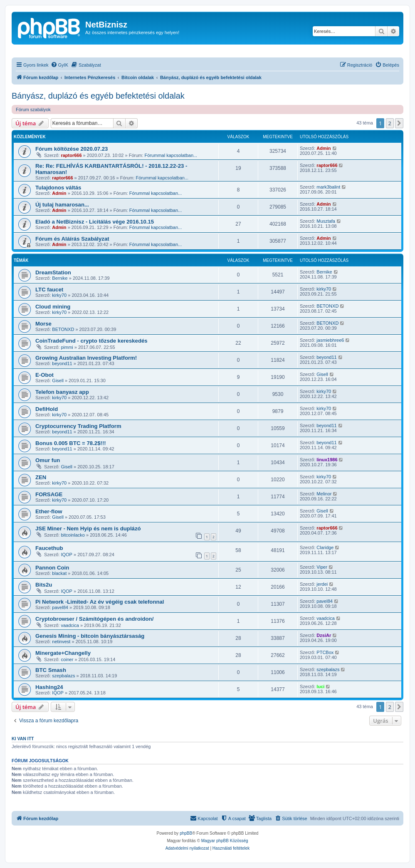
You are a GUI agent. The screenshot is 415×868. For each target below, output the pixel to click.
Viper (322, 567)
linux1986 (327, 460)
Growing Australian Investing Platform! (86, 358)
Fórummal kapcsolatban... (171, 155)
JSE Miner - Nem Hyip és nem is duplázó (88, 529)
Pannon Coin (52, 568)
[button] (399, 123)
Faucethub (49, 548)
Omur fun (48, 460)
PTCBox (325, 652)
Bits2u (44, 585)
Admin (324, 148)
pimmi (67, 347)
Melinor (324, 494)
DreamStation (53, 272)
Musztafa (326, 221)
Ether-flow (49, 511)
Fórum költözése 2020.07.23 (72, 149)
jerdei (322, 584)
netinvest (61, 642)
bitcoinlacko (73, 535)
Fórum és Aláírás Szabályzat (72, 239)
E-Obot (44, 375)
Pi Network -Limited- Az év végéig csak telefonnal (100, 602)
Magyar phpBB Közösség (225, 841)
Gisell (58, 381)
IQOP (67, 555)
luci (320, 686)
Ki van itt (23, 739)
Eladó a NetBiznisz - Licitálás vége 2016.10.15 (95, 222)
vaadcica (70, 625)
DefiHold (47, 409)
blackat (59, 573)
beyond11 (62, 363)
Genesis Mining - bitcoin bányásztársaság (90, 636)
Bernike (60, 278)
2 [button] (390, 123)
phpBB (186, 833)
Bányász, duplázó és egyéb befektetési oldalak (98, 96)
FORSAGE (49, 494)
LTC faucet (49, 290)
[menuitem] (59, 65)
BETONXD (327, 306)
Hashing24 (49, 687)
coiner (67, 659)
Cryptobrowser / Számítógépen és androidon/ (94, 619)
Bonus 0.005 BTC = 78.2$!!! (71, 443)
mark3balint (328, 187)
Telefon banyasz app (62, 392)
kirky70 (59, 295)
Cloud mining (53, 307)
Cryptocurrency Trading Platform (78, 426)
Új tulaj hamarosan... (62, 205)
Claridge (325, 547)
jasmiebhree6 (330, 340)
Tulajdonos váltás (58, 188)
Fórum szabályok (33, 109)
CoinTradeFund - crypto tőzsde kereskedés (91, 341)
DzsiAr (324, 635)
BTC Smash (51, 670)
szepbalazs (63, 676)
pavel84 (60, 607)
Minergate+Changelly (63, 653)
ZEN (41, 477)
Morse (43, 324)
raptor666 (71, 155)
